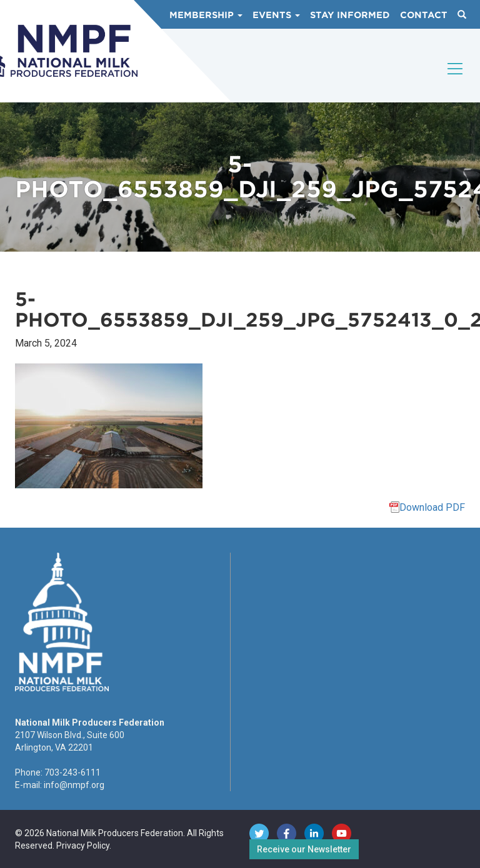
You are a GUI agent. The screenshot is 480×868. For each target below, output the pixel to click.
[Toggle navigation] (456, 79)
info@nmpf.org (74, 785)
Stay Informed (350, 15)
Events (276, 15)
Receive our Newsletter (304, 849)
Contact (424, 15)
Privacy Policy (83, 846)
